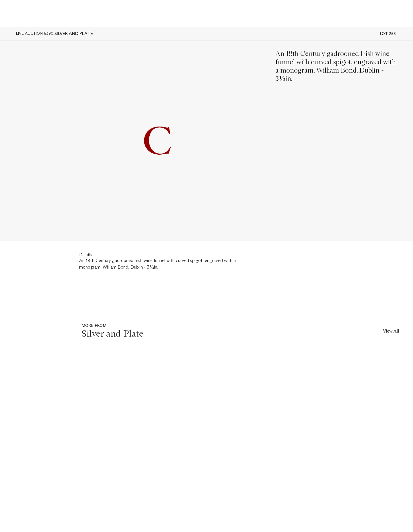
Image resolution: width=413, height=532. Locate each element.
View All (391, 331)
